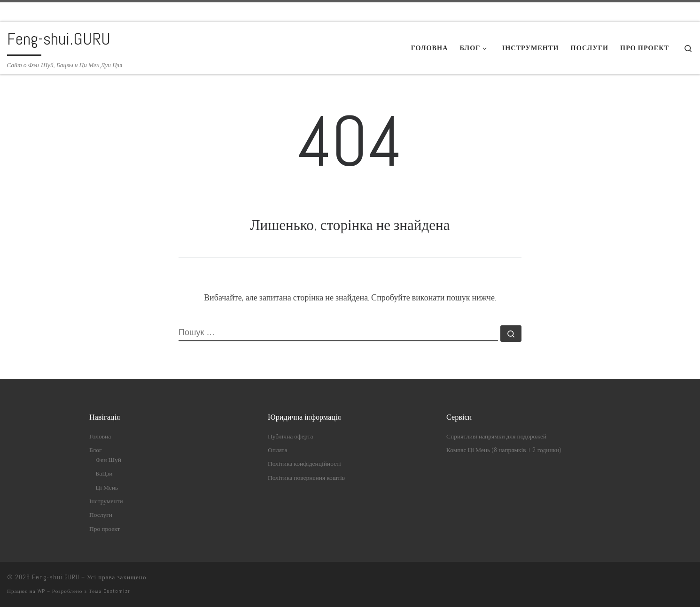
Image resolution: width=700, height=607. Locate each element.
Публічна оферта (290, 436)
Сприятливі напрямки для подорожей (496, 436)
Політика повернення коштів (306, 478)
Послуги (101, 515)
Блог (96, 450)
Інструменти (106, 501)
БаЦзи (104, 473)
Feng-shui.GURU (56, 577)
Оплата (277, 450)
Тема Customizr (109, 591)
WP (41, 591)
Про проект (105, 529)
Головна (100, 436)
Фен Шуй (109, 460)
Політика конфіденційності (304, 464)
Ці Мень (107, 488)
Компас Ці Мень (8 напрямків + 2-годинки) (504, 450)
